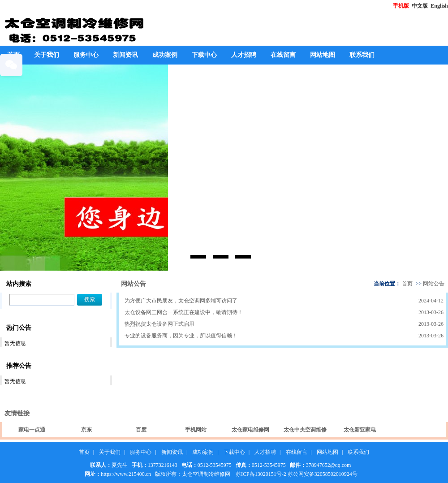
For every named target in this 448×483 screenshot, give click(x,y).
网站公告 (434, 284)
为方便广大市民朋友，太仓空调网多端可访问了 (181, 301)
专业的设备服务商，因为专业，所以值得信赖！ (181, 336)
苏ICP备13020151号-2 (261, 474)
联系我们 (362, 55)
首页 (407, 284)
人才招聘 (244, 55)
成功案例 (165, 55)
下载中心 (204, 55)
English (439, 6)
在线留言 (283, 55)
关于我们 (47, 55)
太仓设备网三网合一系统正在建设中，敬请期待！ (184, 312)
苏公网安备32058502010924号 (323, 474)
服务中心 (86, 55)
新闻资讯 (125, 55)
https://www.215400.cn (126, 474)
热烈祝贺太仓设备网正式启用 (159, 324)
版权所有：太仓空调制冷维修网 (193, 474)
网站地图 (323, 55)
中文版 (420, 6)
